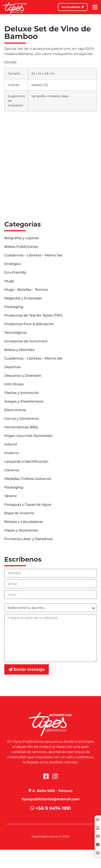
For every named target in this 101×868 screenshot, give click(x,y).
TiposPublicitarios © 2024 (50, 836)
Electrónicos (15, 410)
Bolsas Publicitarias (21, 247)
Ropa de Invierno (19, 513)
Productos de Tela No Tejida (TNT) (33, 315)
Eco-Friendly (15, 272)
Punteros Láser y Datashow (28, 539)
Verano (10, 496)
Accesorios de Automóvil (26, 341)
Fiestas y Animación (22, 393)
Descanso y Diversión (23, 376)
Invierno (11, 453)
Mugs (9, 281)
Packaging (14, 307)
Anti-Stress (14, 384)
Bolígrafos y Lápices (21, 238)
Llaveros (12, 470)
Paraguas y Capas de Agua (28, 504)
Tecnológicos (15, 333)
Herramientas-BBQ (21, 427)
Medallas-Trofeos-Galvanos (28, 479)
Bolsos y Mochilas (19, 350)
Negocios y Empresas (23, 298)
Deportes (12, 367)
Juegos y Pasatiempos (24, 401)
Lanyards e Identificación (26, 462)
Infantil (11, 444)
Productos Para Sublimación (29, 324)
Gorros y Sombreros (22, 419)
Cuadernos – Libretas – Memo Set (33, 255)
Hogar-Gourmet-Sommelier (29, 436)
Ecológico (13, 264)
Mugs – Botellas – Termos (26, 290)
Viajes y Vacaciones (21, 530)
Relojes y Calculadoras (24, 522)
